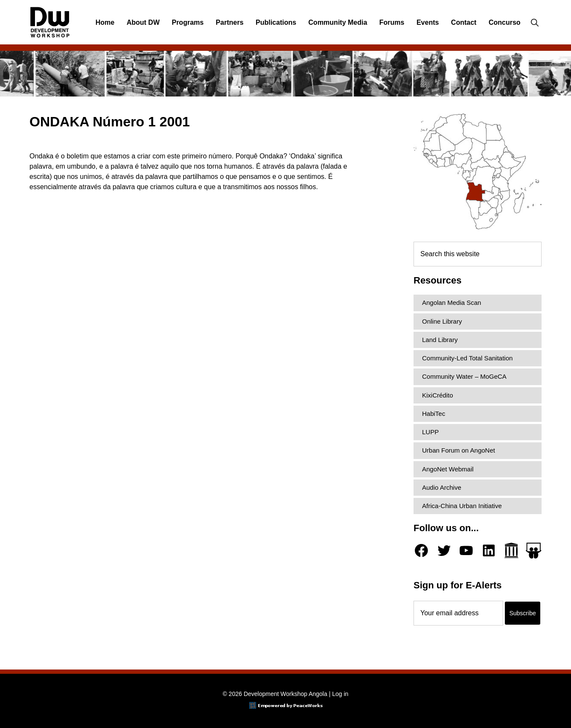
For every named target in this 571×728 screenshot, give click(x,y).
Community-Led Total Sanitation (467, 358)
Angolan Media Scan (452, 303)
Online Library (442, 321)
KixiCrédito (438, 395)
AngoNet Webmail (448, 469)
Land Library (440, 340)
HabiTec (434, 414)
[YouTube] (466, 551)
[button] (535, 23)
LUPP (430, 432)
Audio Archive (442, 487)
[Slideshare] (534, 551)
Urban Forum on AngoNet (459, 450)
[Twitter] (444, 551)
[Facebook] (421, 551)
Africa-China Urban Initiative (462, 506)
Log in (340, 694)
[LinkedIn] (489, 551)
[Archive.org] (511, 551)
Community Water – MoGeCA (464, 376)
